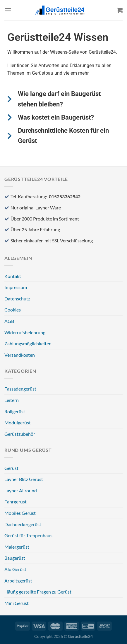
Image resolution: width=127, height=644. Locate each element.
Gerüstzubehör (20, 434)
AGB (9, 321)
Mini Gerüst (17, 603)
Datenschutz (17, 299)
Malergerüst (17, 547)
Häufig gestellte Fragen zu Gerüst (38, 592)
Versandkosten (20, 355)
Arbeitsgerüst (18, 581)
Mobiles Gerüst (20, 513)
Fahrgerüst (16, 502)
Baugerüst (15, 558)
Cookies (13, 310)
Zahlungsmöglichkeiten (28, 343)
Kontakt (13, 276)
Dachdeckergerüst (23, 524)
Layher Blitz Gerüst (24, 479)
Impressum (16, 287)
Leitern (12, 400)
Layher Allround (21, 490)
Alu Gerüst (15, 569)
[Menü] (8, 10)
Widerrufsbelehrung (25, 332)
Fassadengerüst (20, 389)
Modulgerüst (18, 422)
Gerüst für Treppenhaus (28, 535)
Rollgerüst (15, 411)
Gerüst (11, 468)
